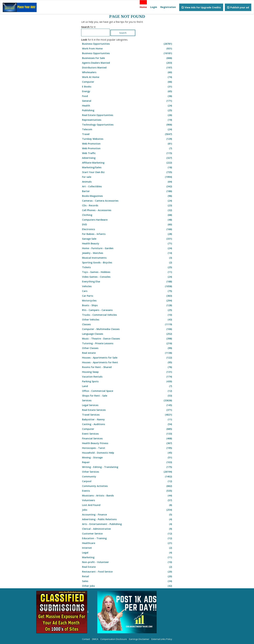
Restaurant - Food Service (127, 572)
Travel (127, 134)
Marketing (127, 557)
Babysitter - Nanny (127, 419)
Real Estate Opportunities (127, 115)
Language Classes (127, 334)
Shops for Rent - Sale (127, 396)
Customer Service (127, 534)
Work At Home (127, 77)
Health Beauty (127, 244)
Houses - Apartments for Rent (127, 362)
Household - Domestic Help (127, 453)
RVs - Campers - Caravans (127, 310)
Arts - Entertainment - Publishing (127, 524)
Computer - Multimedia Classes (127, 329)
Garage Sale (127, 239)
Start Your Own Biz (127, 172)
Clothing (127, 215)
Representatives (127, 120)
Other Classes (127, 348)
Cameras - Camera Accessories (127, 201)
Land (127, 386)
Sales (127, 581)
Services (127, 400)
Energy (127, 91)
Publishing (127, 110)
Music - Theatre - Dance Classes (127, 339)
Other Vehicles (127, 320)
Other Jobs (127, 586)
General (127, 101)
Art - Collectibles (127, 186)
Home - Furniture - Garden (127, 248)
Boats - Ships (127, 305)
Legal (127, 553)
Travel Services (127, 415)
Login (154, 7)
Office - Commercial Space (127, 391)
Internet (127, 548)
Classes (127, 324)
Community (127, 477)
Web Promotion (127, 144)
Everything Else (127, 282)
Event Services (127, 434)
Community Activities (127, 486)
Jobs (127, 510)
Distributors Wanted (127, 68)
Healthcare (127, 543)
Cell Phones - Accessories (127, 210)
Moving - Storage (127, 458)
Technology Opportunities (127, 125)
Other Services (127, 472)
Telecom (127, 129)
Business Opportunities (127, 44)
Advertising (127, 158)
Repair (127, 462)
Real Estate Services (127, 410)
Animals (127, 182)
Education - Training (127, 538)
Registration (168, 7)
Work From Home (127, 49)
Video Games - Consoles (127, 277)
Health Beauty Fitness (127, 443)
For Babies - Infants (127, 234)
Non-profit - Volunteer (127, 562)
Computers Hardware (127, 220)
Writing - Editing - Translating (127, 467)
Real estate (127, 353)
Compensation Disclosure (114, 639)
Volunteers (127, 500)
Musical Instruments (127, 258)
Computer (127, 82)
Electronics (127, 229)
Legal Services (127, 405)
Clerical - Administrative (127, 529)
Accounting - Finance (127, 515)
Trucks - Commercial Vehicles (127, 315)
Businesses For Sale (127, 58)
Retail (127, 576)
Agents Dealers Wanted (127, 63)
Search (123, 33)
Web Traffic (127, 153)
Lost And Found (127, 505)
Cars (127, 291)
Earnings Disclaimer (139, 639)
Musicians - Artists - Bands (127, 496)
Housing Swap (127, 372)
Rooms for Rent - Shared (127, 367)
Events (127, 491)
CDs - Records (127, 205)
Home (143, 7)
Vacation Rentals (127, 377)
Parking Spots (127, 381)
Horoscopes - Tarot (127, 448)
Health (127, 106)
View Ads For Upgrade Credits (201, 7)
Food (127, 96)
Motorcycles (127, 301)
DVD (127, 225)
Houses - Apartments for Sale (127, 358)
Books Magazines (127, 196)
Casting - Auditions (127, 424)
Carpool (127, 481)
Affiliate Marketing (127, 163)
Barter (127, 191)
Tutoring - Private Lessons (127, 343)
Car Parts (127, 296)
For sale (127, 177)
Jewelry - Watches (127, 253)
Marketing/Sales (127, 167)
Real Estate (127, 567)
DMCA (95, 639)
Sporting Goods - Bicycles (127, 263)
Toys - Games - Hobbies (127, 272)
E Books (127, 87)
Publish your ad (238, 7)
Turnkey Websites (127, 139)
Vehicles (127, 286)
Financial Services (127, 439)
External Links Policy (162, 639)
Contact (86, 639)
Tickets (127, 267)
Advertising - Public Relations (127, 519)
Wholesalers (127, 72)
